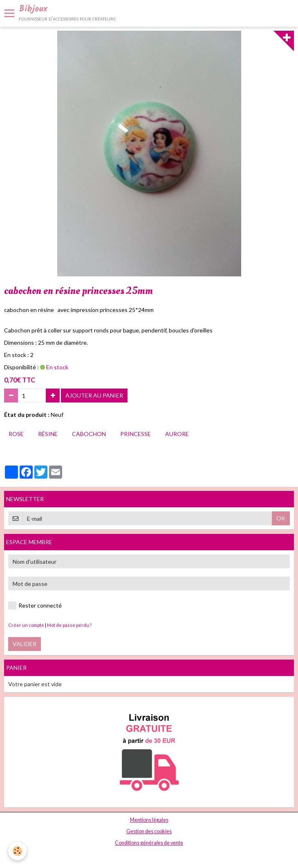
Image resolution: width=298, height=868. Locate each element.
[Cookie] (17, 851)
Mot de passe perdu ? (69, 625)
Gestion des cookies (149, 831)
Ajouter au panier (94, 395)
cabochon (89, 434)
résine (48, 434)
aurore (177, 434)
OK (281, 518)
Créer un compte (26, 625)
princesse (136, 434)
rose (16, 434)
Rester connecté (35, 606)
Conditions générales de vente (149, 843)
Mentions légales (149, 820)
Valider (25, 644)
